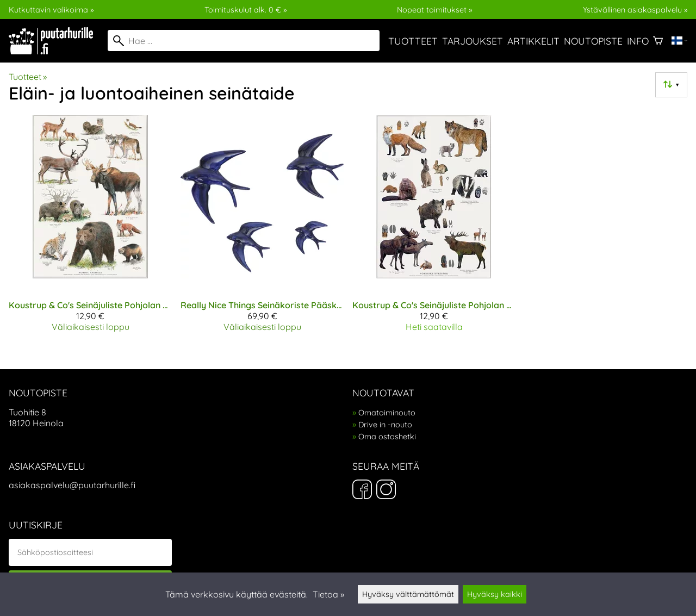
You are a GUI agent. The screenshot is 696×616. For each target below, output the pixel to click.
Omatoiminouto (387, 413)
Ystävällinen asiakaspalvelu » (635, 10)
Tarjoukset (473, 41)
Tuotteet (413, 41)
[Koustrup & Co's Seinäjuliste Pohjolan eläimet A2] (90, 228)
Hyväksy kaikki (495, 594)
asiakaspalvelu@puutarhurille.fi (72, 485)
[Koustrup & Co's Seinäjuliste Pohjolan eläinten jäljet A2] (434, 228)
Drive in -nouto (385, 425)
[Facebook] (362, 490)
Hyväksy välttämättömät (408, 594)
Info (638, 41)
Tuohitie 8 (27, 412)
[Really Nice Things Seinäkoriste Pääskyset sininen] (262, 228)
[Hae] (244, 41)
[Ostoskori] (658, 41)
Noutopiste (593, 41)
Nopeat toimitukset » (434, 10)
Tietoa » (328, 594)
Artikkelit (533, 41)
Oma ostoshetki (387, 437)
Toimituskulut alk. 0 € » (246, 10)
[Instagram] (386, 490)
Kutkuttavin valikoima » (51, 10)
